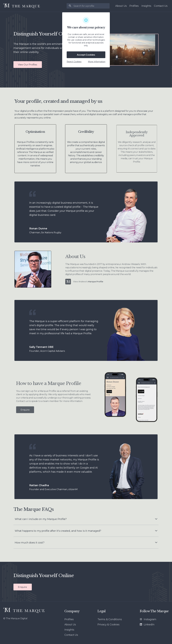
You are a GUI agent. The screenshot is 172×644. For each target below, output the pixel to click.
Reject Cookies (74, 62)
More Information (97, 62)
